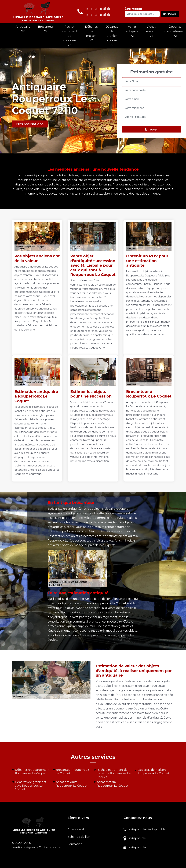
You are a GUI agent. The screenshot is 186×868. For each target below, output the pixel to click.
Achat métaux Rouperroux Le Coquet (113, 784)
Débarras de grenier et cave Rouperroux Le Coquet (31, 786)
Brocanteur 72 (46, 29)
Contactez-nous (50, 847)
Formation (75, 844)
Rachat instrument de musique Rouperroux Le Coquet (114, 773)
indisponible (137, 829)
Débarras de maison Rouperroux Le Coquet (153, 772)
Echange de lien (79, 837)
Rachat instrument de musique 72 (69, 36)
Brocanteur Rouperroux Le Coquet (72, 772)
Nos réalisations (30, 124)
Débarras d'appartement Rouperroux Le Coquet (32, 772)
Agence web (76, 829)
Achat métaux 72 (152, 31)
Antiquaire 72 (23, 29)
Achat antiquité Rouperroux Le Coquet (72, 784)
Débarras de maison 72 (91, 34)
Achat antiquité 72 (132, 31)
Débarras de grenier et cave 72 (112, 36)
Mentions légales (24, 847)
